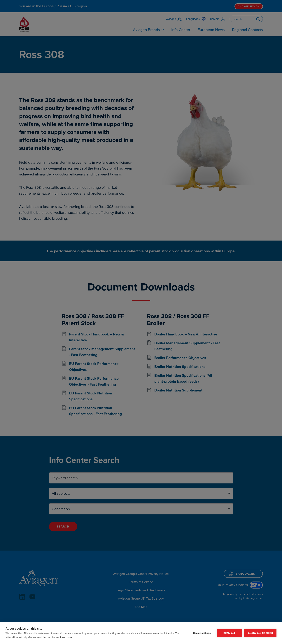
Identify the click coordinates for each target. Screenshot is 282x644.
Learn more (66, 637)
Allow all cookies (260, 633)
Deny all (229, 633)
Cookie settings (202, 633)
